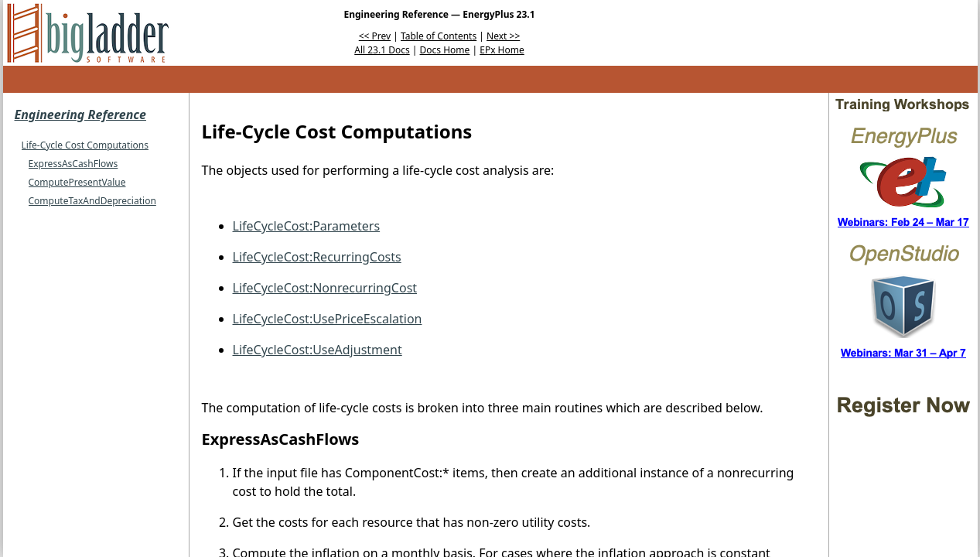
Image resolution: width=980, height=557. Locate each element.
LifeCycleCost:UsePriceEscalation (328, 319)
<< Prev (375, 36)
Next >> (503, 36)
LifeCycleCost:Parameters (307, 226)
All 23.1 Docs (382, 50)
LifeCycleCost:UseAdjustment (318, 350)
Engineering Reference (80, 114)
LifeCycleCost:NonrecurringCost (325, 288)
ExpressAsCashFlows (73, 164)
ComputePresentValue (77, 182)
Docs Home (445, 50)
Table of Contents (439, 36)
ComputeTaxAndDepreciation (92, 201)
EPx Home (502, 50)
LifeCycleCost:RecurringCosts (317, 257)
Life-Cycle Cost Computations (85, 145)
